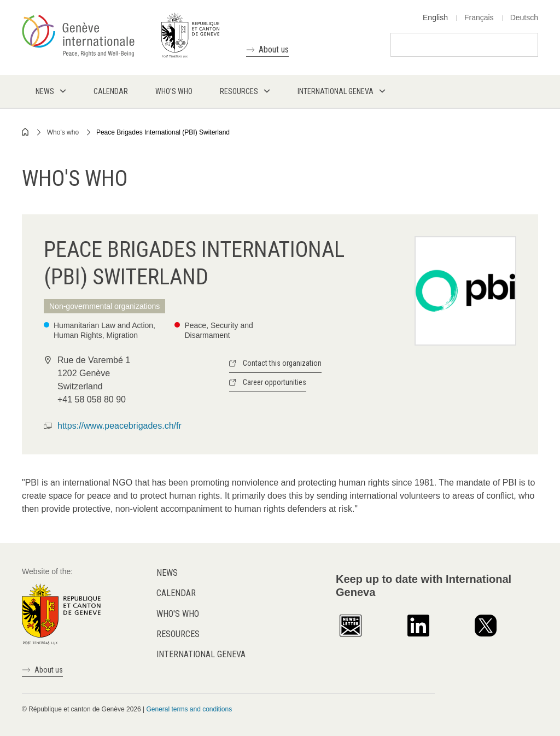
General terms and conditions (189, 709)
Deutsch (524, 17)
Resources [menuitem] (239, 91)
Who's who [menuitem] (174, 91)
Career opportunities (275, 382)
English (435, 17)
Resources (178, 634)
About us (274, 49)
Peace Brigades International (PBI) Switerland (163, 132)
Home (26, 132)
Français (479, 17)
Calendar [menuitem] (111, 91)
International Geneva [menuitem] (336, 91)
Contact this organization (282, 363)
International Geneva (201, 654)
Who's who (63, 132)
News (167, 573)
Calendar (176, 593)
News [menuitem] (45, 91)
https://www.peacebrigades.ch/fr (119, 426)
